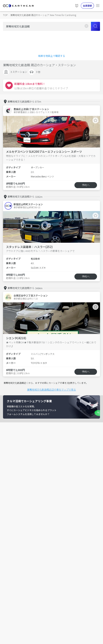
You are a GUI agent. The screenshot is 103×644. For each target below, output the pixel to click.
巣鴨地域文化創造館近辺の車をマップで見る (51, 390)
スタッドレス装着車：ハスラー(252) (29, 247)
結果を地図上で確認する (52, 56)
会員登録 (87, 6)
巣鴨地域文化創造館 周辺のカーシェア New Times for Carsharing (43, 15)
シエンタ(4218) (16, 338)
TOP (5, 15)
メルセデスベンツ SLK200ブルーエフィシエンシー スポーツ (44, 152)
